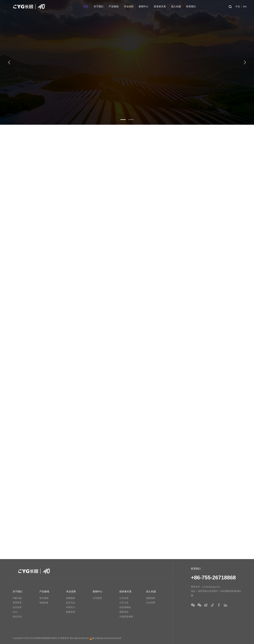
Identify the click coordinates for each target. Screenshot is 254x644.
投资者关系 (160, 6)
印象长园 (17, 598)
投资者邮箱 (125, 607)
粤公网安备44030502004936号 (105, 638)
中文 (238, 7)
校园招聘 (151, 598)
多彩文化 (17, 617)
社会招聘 (151, 603)
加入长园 (176, 6)
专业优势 (129, 6)
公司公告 (124, 603)
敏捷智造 (71, 612)
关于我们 (98, 6)
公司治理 (124, 598)
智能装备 (44, 603)
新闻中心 (144, 6)
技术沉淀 (71, 603)
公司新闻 (97, 598)
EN (245, 7)
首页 (86, 6)
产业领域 (114, 6)
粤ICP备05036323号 (79, 638)
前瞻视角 (71, 598)
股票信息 (124, 612)
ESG (15, 612)
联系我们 (191, 6)
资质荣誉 (17, 603)
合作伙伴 (17, 607)
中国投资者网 (126, 617)
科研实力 (71, 607)
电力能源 (44, 598)
